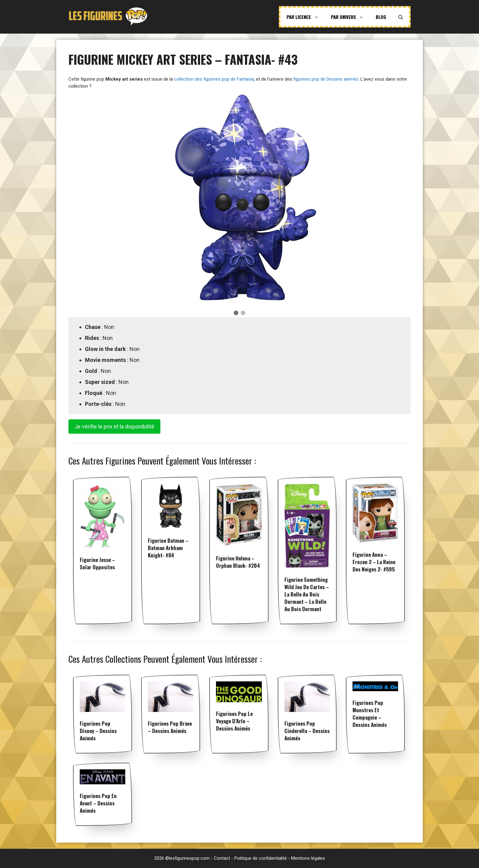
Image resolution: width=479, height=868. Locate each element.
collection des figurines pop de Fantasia (214, 79)
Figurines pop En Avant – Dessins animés (98, 803)
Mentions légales (308, 858)
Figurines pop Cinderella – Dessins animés (307, 731)
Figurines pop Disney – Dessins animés (98, 731)
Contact (222, 858)
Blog (381, 17)
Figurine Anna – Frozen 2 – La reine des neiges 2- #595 (374, 562)
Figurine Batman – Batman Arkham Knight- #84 (168, 548)
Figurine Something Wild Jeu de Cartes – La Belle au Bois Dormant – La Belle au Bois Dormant (307, 594)
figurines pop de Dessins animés (326, 79)
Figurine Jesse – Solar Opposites (97, 563)
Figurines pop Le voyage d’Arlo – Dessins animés (234, 721)
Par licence (306, 17)
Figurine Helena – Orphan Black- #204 (238, 562)
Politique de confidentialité (261, 858)
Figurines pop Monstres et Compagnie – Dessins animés (370, 714)
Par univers (350, 17)
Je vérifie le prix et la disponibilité (114, 427)
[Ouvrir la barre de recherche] (401, 17)
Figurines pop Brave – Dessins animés (170, 727)
